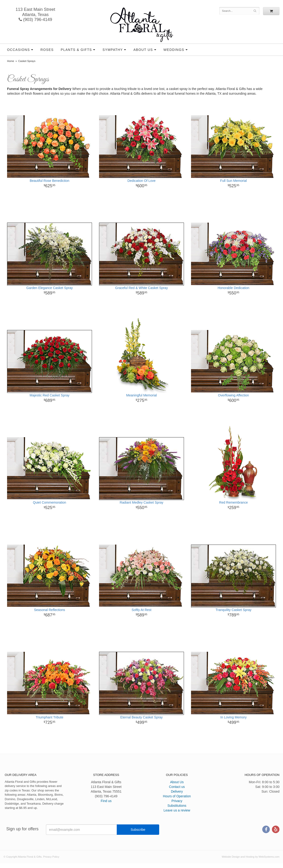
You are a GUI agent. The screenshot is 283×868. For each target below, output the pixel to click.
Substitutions (177, 806)
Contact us (177, 787)
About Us (143, 50)
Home (11, 61)
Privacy (177, 801)
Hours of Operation (177, 796)
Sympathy (113, 50)
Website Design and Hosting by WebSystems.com (251, 857)
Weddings (174, 50)
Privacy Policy (51, 857)
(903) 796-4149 (35, 20)
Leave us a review (177, 810)
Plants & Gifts (76, 50)
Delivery (177, 791)
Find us (106, 801)
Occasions (19, 50)
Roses (47, 50)
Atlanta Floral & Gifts (142, 25)
